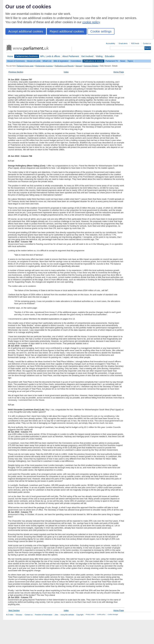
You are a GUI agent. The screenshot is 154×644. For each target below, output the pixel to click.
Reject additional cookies (67, 31)
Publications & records (93, 61)
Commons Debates (91, 66)
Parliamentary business (27, 56)
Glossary (19, 615)
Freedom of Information (44, 615)
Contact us (147, 43)
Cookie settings (101, 31)
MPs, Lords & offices (50, 56)
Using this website (67, 615)
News (123, 61)
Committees (76, 61)
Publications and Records (64, 66)
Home (10, 56)
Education (110, 56)
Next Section (14, 610)
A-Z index (10, 615)
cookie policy (91, 22)
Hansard (79, 66)
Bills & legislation (61, 61)
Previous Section (16, 72)
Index (66, 72)
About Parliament (71, 56)
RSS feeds (135, 43)
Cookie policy (101, 614)
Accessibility (110, 43)
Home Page (119, 72)
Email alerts (123, 43)
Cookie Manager (113, 614)
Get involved (87, 56)
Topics (130, 61)
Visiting (99, 56)
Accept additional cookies (26, 31)
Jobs (56, 615)
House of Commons (16, 61)
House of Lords (34, 61)
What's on (47, 61)
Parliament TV (112, 61)
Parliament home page (25, 66)
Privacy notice (90, 614)
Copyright (80, 615)
